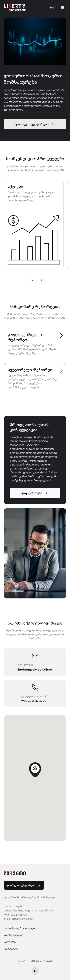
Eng (52, 8)
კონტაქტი (11, 949)
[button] (29, 280)
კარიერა (10, 942)
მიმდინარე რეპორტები (20, 928)
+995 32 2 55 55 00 (15, 915)
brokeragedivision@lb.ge (18, 919)
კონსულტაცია (14, 935)
